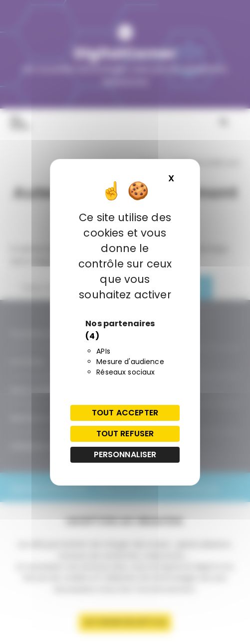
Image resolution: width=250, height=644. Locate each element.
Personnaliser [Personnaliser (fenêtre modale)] (125, 454)
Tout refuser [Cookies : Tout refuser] (125, 434)
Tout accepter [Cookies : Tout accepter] (125, 413)
